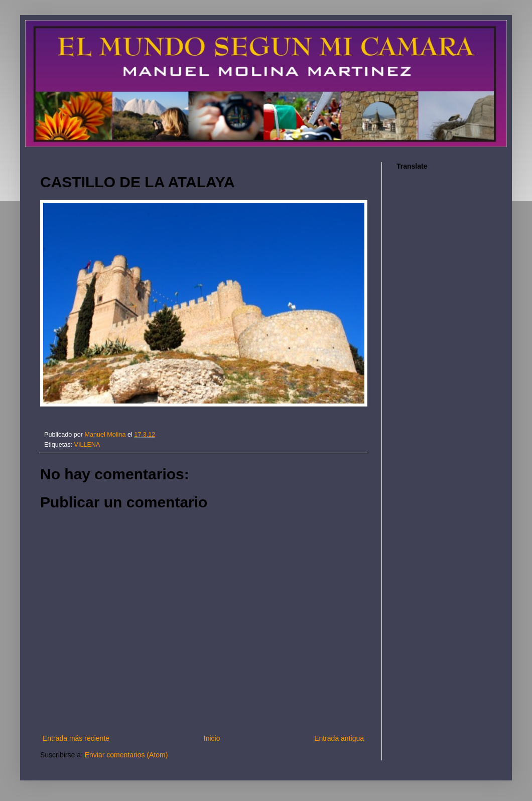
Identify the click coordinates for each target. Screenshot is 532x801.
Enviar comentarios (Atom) (126, 755)
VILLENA (87, 445)
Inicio (212, 738)
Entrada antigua (339, 738)
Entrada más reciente (76, 738)
